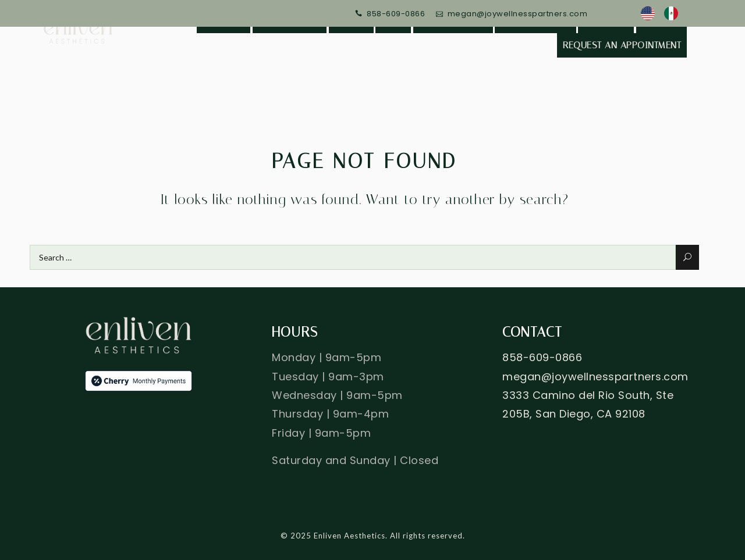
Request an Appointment (622, 45)
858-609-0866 (396, 14)
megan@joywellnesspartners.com (518, 14)
